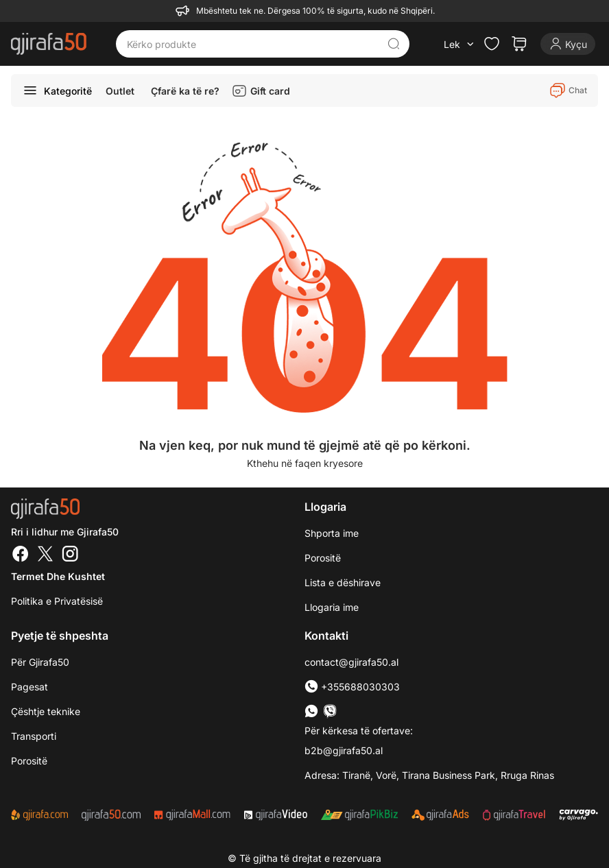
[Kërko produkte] (252, 44)
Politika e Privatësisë (57, 601)
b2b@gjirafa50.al (344, 750)
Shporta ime (332, 533)
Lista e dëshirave (343, 582)
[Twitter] (45, 555)
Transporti (34, 736)
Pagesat (29, 687)
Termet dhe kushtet (58, 576)
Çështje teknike (46, 711)
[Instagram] (70, 555)
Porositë (323, 558)
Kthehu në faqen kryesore (305, 463)
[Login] (568, 44)
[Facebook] (21, 555)
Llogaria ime (332, 607)
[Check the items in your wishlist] (492, 44)
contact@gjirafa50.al (351, 662)
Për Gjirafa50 (40, 662)
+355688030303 (352, 687)
